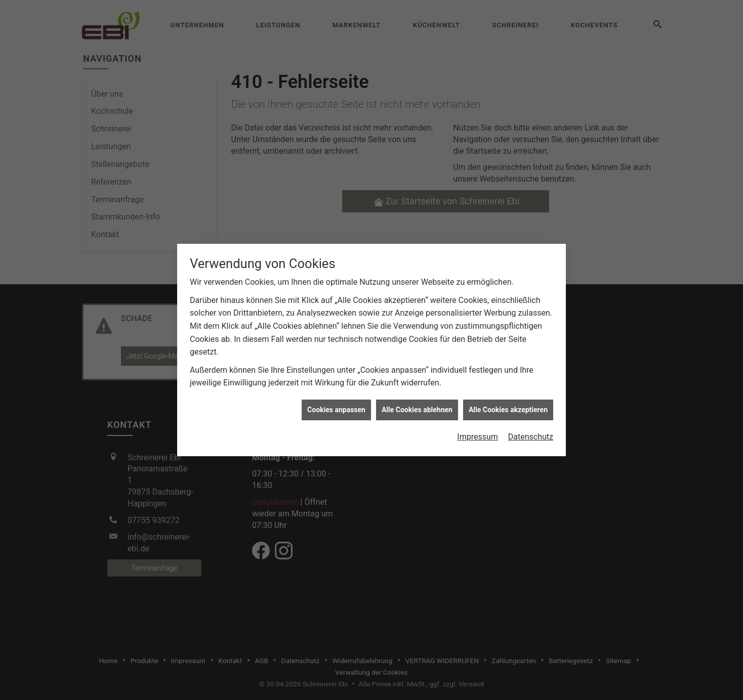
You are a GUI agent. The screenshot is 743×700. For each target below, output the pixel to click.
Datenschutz (531, 433)
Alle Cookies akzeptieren (508, 405)
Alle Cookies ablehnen (417, 405)
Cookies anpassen (336, 405)
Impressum (478, 433)
